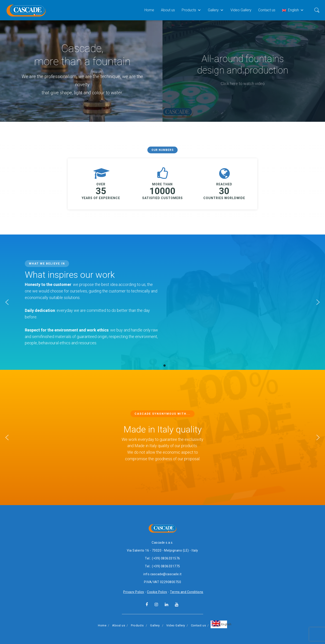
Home (149, 10)
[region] (162, 71)
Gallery (216, 10)
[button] (7, 302)
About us (168, 10)
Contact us (267, 10)
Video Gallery (241, 10)
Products (191, 10)
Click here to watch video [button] (243, 84)
